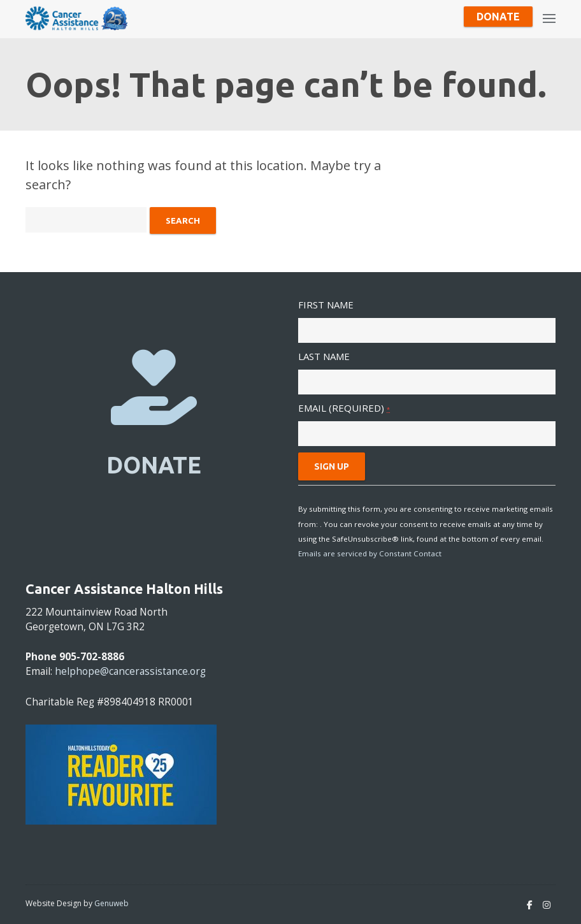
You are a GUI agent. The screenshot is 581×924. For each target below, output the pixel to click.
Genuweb (111, 903)
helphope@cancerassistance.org (130, 671)
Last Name (324, 356)
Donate (498, 17)
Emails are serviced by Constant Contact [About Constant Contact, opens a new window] (370, 553)
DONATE (154, 465)
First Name (326, 305)
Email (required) (344, 408)
